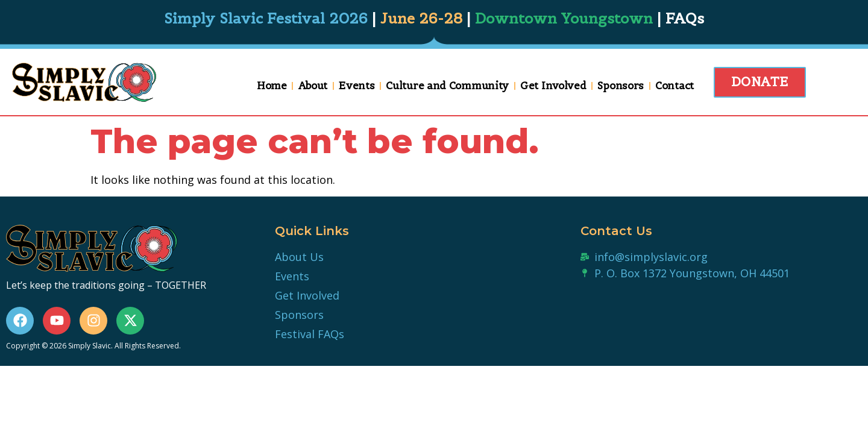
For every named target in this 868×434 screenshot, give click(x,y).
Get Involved (552, 86)
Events (356, 86)
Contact (674, 86)
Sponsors (620, 86)
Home (271, 86)
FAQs (685, 18)
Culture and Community (447, 86)
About (312, 86)
